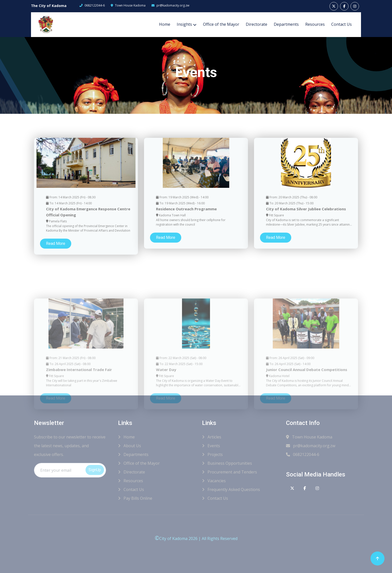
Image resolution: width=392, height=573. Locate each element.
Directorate (256, 24)
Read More (56, 250)
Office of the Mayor (221, 24)
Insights (184, 24)
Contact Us (341, 24)
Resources (315, 24)
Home (165, 24)
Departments (286, 24)
